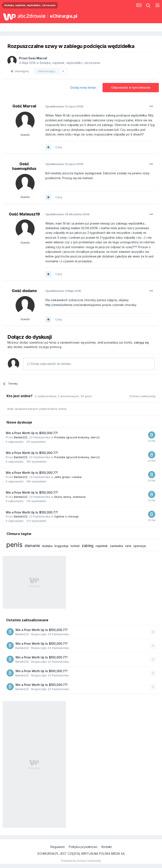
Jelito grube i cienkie (68, 477)
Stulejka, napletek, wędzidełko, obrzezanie (70, 63)
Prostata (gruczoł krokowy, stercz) (77, 437)
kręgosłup (62, 546)
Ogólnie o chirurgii (66, 516)
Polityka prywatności (83, 847)
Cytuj (59, 147)
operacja (140, 546)
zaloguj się (141, 342)
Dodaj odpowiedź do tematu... (50, 364)
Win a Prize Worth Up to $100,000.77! (32, 433)
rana (128, 546)
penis (14, 545)
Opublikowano (64, 106)
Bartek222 (21, 437)
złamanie (32, 546)
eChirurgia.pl (64, 16)
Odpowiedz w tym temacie (131, 87)
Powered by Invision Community (81, 861)
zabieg (88, 546)
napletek (102, 546)
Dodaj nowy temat (83, 87)
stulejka (47, 546)
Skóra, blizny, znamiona (70, 497)
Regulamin (58, 847)
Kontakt (107, 847)
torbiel (75, 546)
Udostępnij (20, 71)
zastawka (116, 546)
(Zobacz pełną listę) (142, 396)
